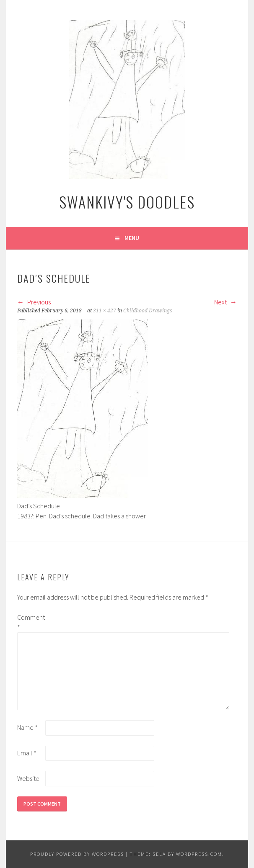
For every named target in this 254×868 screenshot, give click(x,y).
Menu (132, 238)
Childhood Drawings (148, 311)
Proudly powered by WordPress (77, 854)
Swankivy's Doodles (127, 202)
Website (28, 778)
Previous (34, 302)
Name (27, 727)
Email (27, 753)
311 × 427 (105, 311)
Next (225, 302)
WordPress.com (199, 854)
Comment (31, 622)
